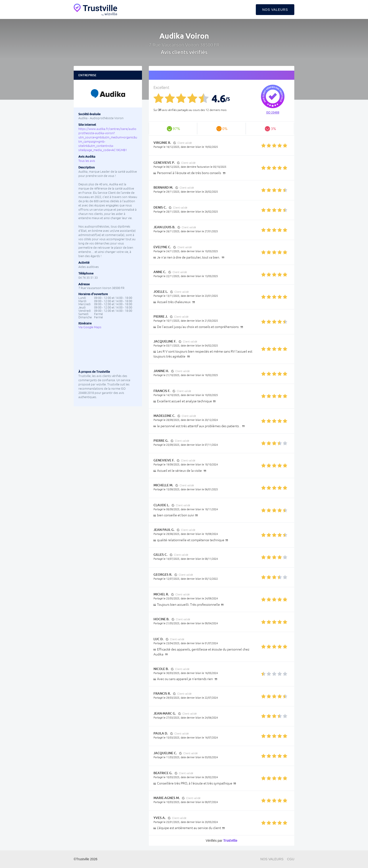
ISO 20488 (273, 113)
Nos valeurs (275, 10)
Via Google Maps (90, 327)
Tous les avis (87, 161)
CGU (291, 859)
